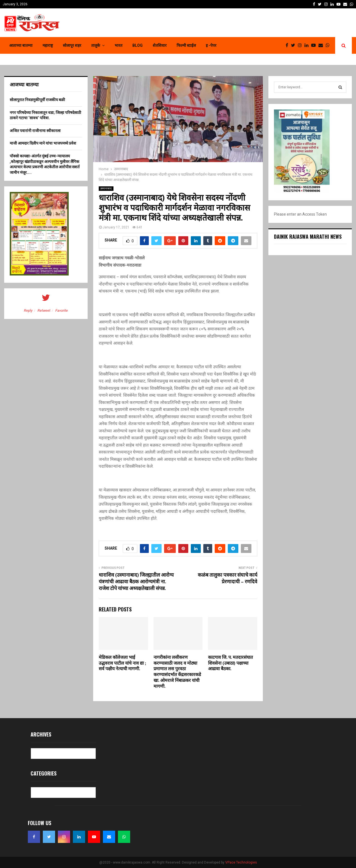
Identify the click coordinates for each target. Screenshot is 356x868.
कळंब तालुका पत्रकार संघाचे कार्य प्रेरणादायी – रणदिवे (228, 579)
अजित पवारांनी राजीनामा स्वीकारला (35, 131)
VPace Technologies (241, 862)
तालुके (96, 45)
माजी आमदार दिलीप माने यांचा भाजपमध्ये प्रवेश (43, 143)
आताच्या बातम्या (21, 45)
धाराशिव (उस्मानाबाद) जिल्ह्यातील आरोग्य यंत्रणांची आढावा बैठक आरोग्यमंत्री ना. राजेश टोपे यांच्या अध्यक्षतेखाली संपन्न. (136, 582)
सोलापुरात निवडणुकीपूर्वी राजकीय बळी (37, 100)
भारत (118, 45)
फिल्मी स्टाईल (186, 45)
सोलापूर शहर (72, 45)
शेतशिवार (160, 45)
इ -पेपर (211, 45)
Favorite (62, 310)
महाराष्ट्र (48, 45)
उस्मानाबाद (106, 188)
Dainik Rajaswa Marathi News (308, 236)
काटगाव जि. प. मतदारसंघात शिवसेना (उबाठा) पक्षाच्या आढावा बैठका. (230, 663)
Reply (28, 310)
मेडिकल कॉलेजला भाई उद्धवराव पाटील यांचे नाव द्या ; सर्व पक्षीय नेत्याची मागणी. (122, 663)
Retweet (44, 310)
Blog (138, 45)
